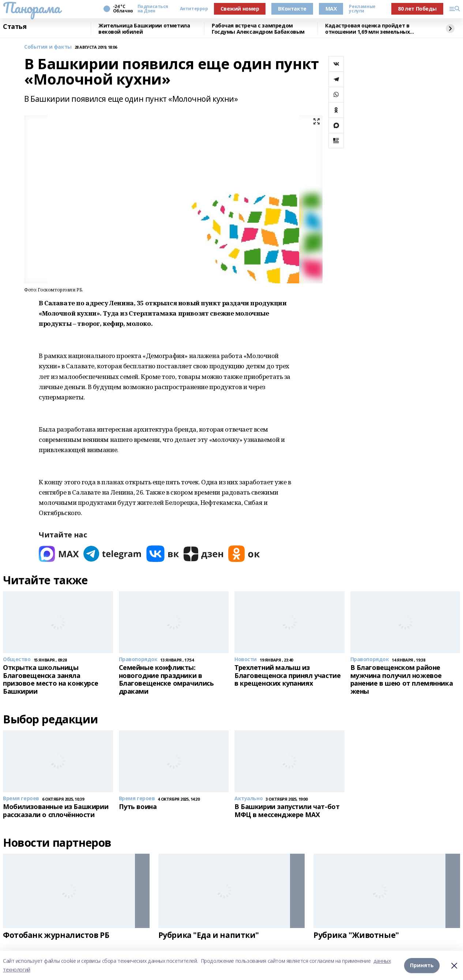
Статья (15, 27)
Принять (422, 965)
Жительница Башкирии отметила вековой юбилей (144, 29)
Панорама (32, 8)
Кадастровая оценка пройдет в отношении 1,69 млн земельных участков (367, 29)
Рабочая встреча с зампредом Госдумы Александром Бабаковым (258, 29)
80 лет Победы (417, 9)
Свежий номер (240, 9)
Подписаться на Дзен (153, 9)
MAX (331, 9)
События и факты (48, 47)
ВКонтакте (292, 9)
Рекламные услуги (362, 9)
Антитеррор (194, 9)
